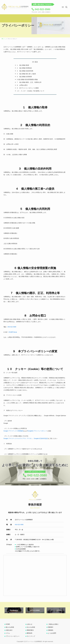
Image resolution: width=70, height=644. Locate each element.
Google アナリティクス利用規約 (13, 431)
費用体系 (30, 633)
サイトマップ (31, 636)
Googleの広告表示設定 (41, 438)
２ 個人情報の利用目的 (24, 68)
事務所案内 (30, 630)
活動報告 (51, 630)
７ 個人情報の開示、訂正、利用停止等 (29, 82)
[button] (66, 7)
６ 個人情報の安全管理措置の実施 (27, 80)
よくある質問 (52, 633)
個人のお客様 (10, 627)
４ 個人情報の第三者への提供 (26, 74)
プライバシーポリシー (13, 636)
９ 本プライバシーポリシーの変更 (28, 88)
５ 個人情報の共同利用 (24, 77)
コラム (8, 633)
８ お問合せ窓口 (22, 85)
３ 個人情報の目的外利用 (25, 71)
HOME (8, 624)
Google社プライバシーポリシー (37, 431)
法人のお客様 (31, 627)
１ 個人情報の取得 (23, 65)
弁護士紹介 (9, 630)
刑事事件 (51, 627)
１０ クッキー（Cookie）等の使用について (30, 91)
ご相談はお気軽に (53, 624)
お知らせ (30, 624)
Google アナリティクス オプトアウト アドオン (18, 438)
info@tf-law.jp (13, 332)
